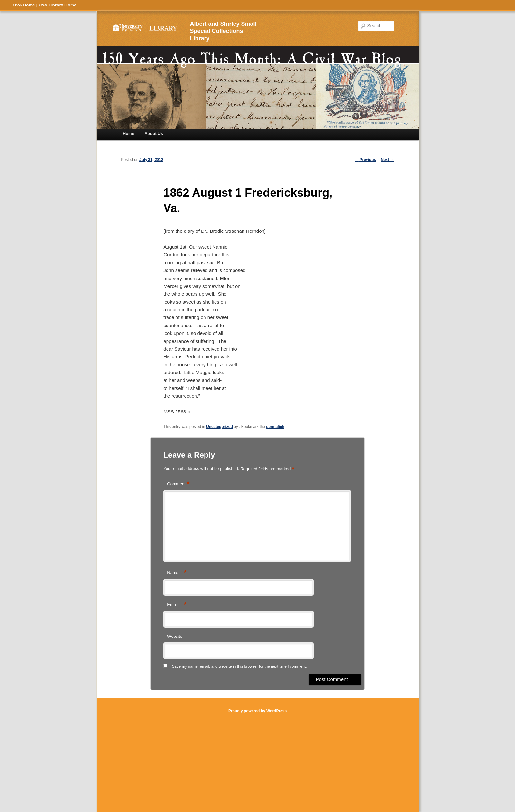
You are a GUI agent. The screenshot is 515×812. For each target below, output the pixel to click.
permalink (275, 427)
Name (177, 573)
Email (177, 605)
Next (387, 160)
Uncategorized (219, 427)
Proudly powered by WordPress (257, 711)
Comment (178, 484)
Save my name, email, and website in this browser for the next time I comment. (239, 666)
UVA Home (24, 5)
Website (175, 636)
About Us (154, 133)
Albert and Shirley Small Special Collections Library (223, 31)
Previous (365, 160)
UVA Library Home (58, 5)
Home (129, 133)
